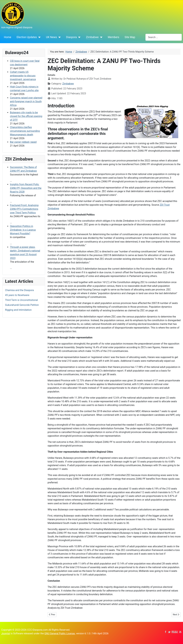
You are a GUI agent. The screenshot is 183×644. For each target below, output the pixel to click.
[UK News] (59, 37)
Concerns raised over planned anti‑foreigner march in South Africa (26, 101)
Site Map (130, 37)
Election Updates (27, 37)
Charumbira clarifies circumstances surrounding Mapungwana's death (25, 131)
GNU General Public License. (60, 633)
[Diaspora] (79, 37)
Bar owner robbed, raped (23, 142)
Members (114, 37)
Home (8, 37)
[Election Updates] (39, 37)
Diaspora (71, 37)
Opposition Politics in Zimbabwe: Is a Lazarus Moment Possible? (23, 230)
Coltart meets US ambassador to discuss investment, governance (23, 76)
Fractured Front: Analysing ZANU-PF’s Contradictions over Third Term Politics (24, 209)
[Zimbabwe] (101, 37)
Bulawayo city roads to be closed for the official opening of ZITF (26, 116)
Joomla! (6, 633)
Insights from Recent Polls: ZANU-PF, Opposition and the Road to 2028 (26, 188)
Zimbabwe (92, 37)
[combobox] (164, 37)
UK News (51, 37)
